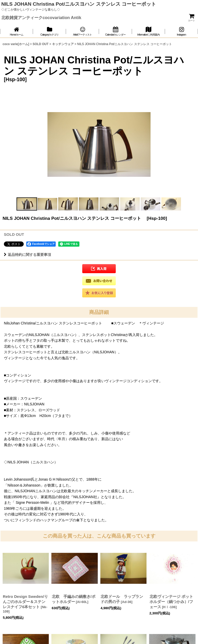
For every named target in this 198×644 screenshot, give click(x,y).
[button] (27, 204)
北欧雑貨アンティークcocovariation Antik (41, 18)
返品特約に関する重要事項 (27, 255)
